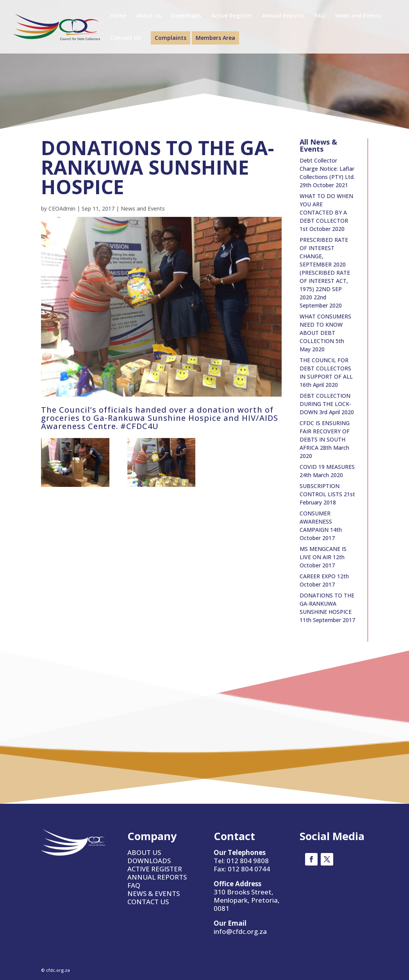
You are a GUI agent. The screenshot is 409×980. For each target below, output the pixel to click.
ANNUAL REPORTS (157, 877)
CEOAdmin (62, 208)
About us (149, 16)
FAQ (320, 16)
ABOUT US (144, 852)
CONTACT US (148, 902)
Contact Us (125, 38)
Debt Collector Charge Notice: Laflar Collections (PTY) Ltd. (327, 169)
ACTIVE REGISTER (155, 869)
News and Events (358, 16)
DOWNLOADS (149, 861)
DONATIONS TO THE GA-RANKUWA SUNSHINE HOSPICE (327, 604)
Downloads (186, 16)
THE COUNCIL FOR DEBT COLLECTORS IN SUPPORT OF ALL (326, 368)
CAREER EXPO (318, 576)
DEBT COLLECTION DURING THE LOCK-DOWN (325, 404)
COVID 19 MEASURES (327, 467)
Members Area (215, 38)
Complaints (171, 38)
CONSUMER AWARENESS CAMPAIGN (316, 521)
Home (118, 16)
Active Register (232, 16)
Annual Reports (283, 16)
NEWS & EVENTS (154, 893)
